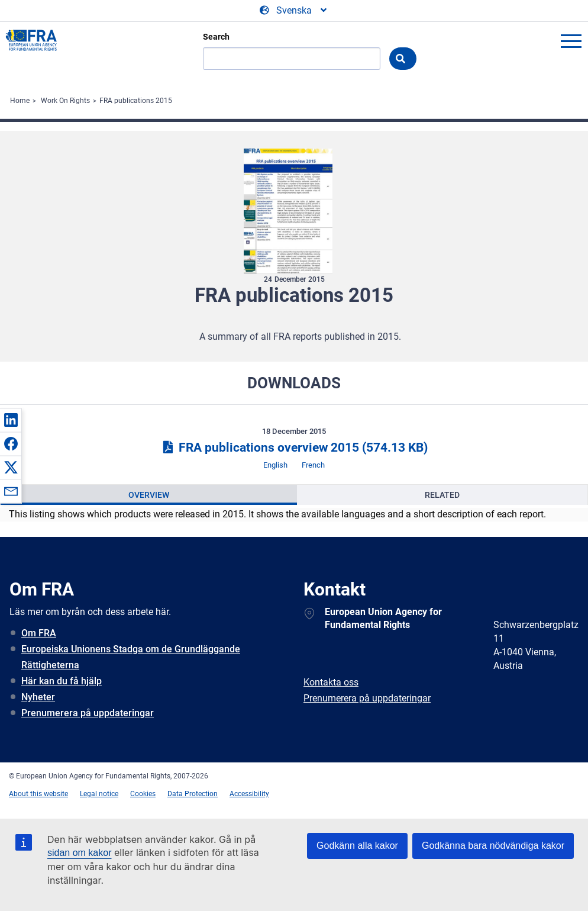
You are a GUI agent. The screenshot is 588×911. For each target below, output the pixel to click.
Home (20, 101)
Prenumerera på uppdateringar (88, 713)
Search (216, 37)
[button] (11, 420)
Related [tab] (442, 495)
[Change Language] (294, 11)
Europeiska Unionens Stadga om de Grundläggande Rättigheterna (131, 657)
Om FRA (39, 633)
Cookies (143, 794)
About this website (38, 794)
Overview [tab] (149, 495)
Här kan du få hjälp (62, 681)
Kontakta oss (331, 682)
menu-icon (571, 41)
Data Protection (193, 794)
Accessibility (249, 794)
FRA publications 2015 (136, 101)
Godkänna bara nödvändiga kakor (493, 846)
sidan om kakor (80, 853)
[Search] (292, 59)
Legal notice (99, 794)
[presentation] (149, 495)
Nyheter (38, 697)
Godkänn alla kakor (357, 846)
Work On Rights (65, 101)
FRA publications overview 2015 (294, 448)
